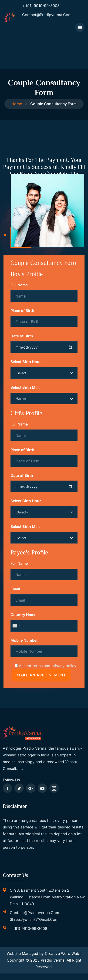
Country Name (23, 614)
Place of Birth (22, 310)
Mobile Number (24, 640)
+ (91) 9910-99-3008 (29, 928)
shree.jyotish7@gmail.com (34, 919)
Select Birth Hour (26, 361)
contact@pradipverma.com (34, 912)
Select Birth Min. (25, 387)
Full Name (19, 284)
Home (17, 104)
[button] (5, 234)
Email (15, 588)
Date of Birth (22, 335)
